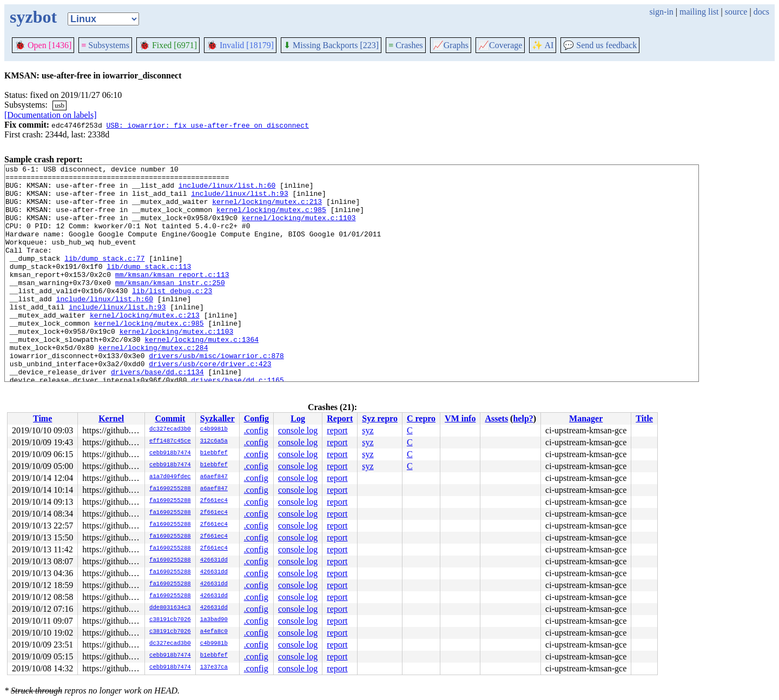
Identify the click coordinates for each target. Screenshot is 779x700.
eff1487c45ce (170, 441)
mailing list (699, 12)
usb (60, 105)
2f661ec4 (214, 501)
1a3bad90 (214, 620)
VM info (460, 418)
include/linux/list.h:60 (227, 190)
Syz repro (380, 418)
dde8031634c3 (170, 608)
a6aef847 (214, 477)
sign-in (661, 12)
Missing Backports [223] (331, 45)
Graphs (451, 45)
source (736, 12)
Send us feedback (600, 45)
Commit (170, 418)
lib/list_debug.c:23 (172, 316)
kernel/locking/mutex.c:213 (267, 209)
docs (761, 12)
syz (368, 430)
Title (644, 418)
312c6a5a (214, 441)
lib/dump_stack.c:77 (104, 278)
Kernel (111, 418)
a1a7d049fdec (170, 477)
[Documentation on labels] (51, 115)
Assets (496, 418)
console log (298, 430)
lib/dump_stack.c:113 (149, 287)
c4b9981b (214, 430)
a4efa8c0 (214, 632)
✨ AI (543, 45)
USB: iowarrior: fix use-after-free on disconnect (207, 125)
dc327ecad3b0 (170, 430)
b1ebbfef (214, 453)
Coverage (500, 45)
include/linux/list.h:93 (239, 200)
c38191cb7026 (170, 620)
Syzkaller (217, 418)
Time (42, 418)
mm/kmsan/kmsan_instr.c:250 (170, 307)
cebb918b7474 (170, 453)
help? (523, 418)
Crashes (406, 45)
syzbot (33, 17)
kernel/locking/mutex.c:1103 (299, 229)
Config (256, 418)
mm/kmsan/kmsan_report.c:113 (172, 297)
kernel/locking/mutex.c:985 (271, 219)
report (337, 430)
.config (256, 430)
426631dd (214, 560)
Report (340, 418)
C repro (421, 418)
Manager (586, 418)
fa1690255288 (170, 489)
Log (298, 418)
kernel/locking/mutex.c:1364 (202, 375)
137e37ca (214, 668)
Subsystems (105, 45)
